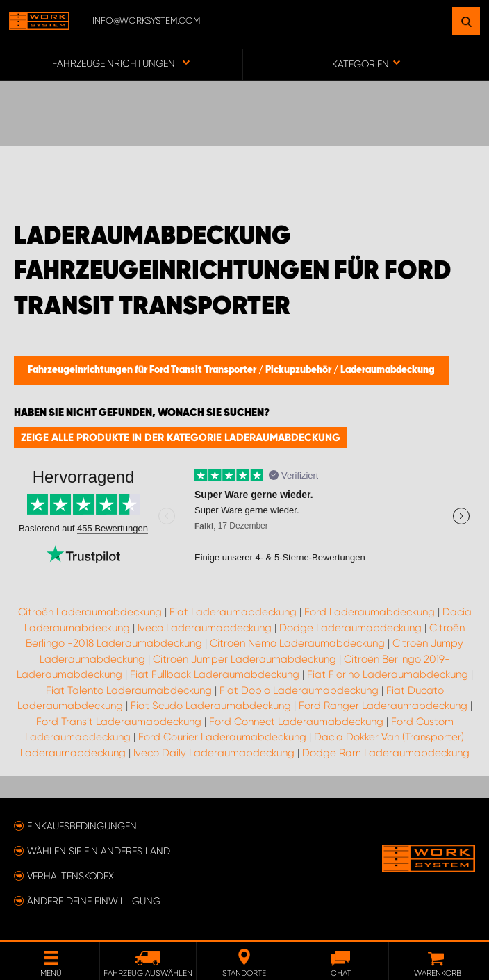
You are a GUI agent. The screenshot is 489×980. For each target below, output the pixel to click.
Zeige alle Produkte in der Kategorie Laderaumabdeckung (181, 438)
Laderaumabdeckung (388, 370)
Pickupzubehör (299, 370)
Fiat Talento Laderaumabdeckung (129, 690)
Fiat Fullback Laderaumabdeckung (215, 674)
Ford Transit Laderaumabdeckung (119, 722)
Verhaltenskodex (71, 876)
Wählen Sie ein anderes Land (99, 851)
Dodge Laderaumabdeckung (350, 628)
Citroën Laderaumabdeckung (90, 612)
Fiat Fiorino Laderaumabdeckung (388, 674)
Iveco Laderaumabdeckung (205, 628)
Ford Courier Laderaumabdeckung (222, 737)
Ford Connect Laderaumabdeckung (296, 722)
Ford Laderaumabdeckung (370, 612)
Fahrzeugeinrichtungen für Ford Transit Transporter (143, 370)
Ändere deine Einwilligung (94, 901)
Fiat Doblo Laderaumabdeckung (299, 690)
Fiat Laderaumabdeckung (233, 612)
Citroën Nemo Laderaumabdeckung (297, 643)
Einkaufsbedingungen (82, 826)
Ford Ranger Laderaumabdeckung (383, 706)
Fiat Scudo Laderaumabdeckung (211, 706)
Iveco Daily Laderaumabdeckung (214, 753)
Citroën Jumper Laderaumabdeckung (244, 659)
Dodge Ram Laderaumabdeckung (386, 753)
